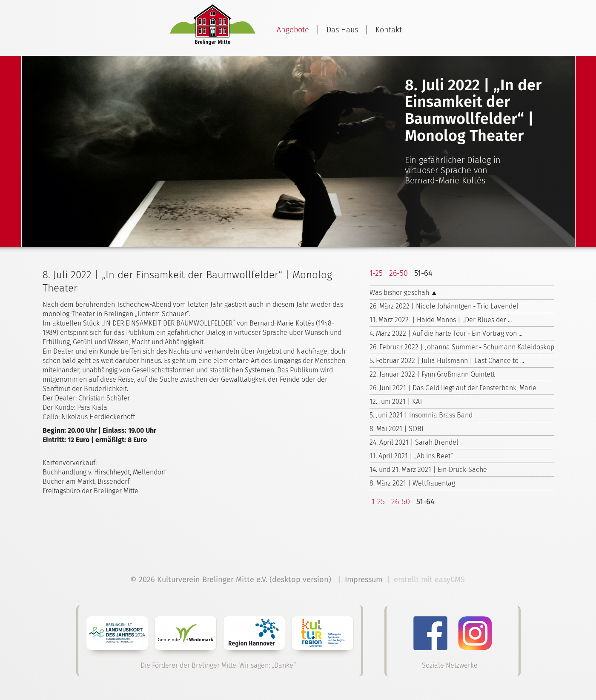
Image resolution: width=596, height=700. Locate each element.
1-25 (376, 273)
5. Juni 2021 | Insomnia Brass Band (421, 415)
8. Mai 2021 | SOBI (397, 429)
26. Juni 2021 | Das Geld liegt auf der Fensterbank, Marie (453, 388)
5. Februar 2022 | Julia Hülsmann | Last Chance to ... (447, 361)
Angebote (293, 30)
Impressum (364, 580)
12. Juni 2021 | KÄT (396, 401)
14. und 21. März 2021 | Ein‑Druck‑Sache (428, 470)
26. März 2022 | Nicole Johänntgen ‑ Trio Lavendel (444, 306)
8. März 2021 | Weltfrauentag (412, 483)
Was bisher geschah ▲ (404, 293)
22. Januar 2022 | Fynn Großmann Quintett (432, 374)
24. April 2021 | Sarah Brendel (414, 442)
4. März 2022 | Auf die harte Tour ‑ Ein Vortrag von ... (446, 333)
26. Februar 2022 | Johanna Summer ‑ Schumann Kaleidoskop (462, 347)
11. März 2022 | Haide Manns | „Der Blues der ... (441, 320)
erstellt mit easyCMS (430, 580)
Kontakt (389, 30)
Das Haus (342, 30)
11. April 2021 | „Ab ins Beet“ (411, 456)
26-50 (398, 273)
